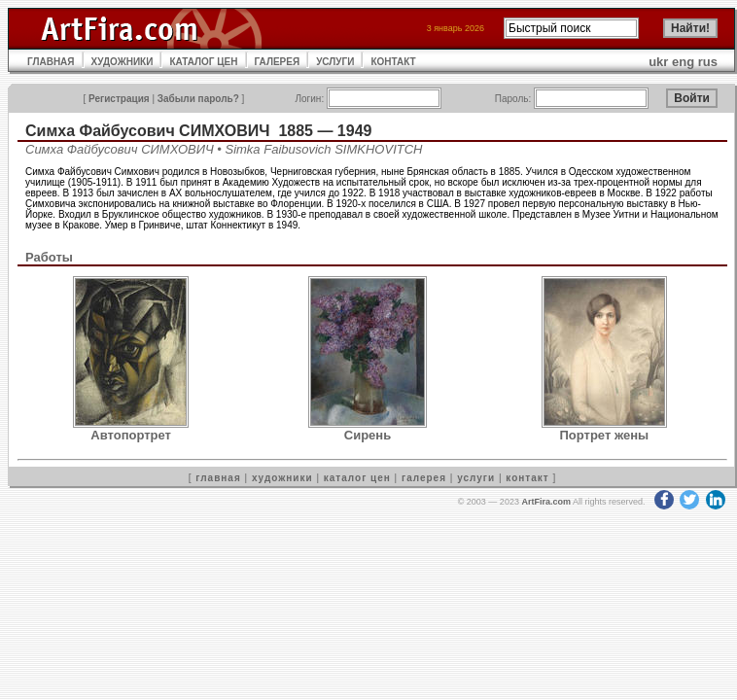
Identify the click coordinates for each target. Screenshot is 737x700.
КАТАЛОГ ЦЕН (203, 62)
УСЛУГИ (335, 62)
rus (708, 62)
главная (218, 478)
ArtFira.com (546, 502)
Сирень (368, 435)
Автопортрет (131, 435)
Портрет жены (605, 435)
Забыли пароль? (198, 99)
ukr (658, 62)
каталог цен (357, 478)
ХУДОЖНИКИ (123, 62)
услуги (476, 478)
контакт (527, 478)
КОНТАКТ (393, 62)
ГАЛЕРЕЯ (278, 62)
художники (282, 478)
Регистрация (119, 99)
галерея (424, 478)
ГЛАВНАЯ (51, 62)
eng (683, 62)
